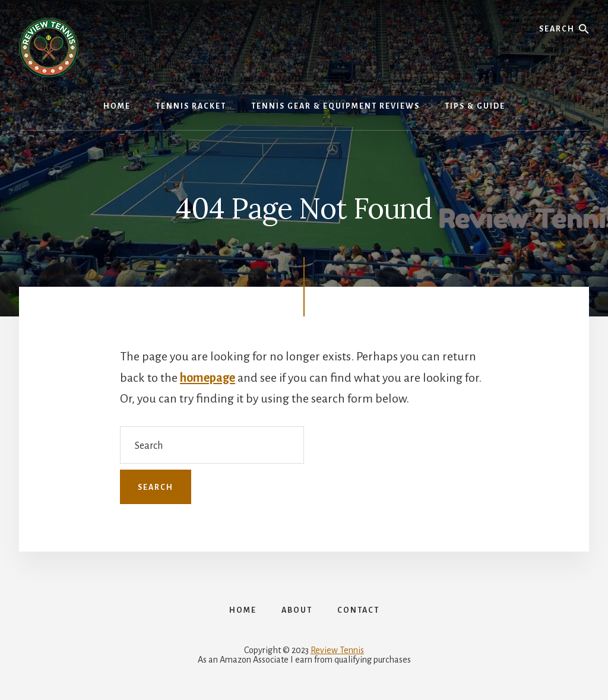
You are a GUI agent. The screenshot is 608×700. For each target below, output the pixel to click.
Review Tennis (337, 650)
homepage (208, 378)
